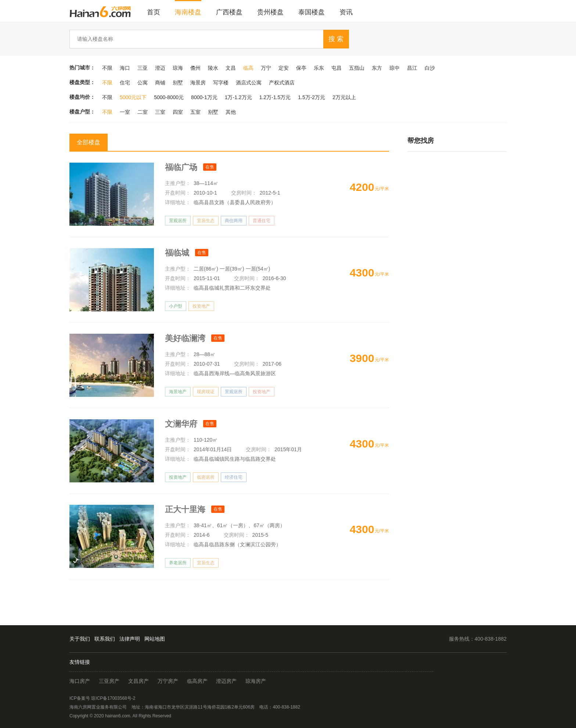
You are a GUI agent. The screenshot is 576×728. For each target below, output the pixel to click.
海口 (125, 68)
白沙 (430, 68)
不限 (107, 68)
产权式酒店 (282, 83)
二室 (143, 112)
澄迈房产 (226, 681)
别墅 (178, 83)
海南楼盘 (188, 12)
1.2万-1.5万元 (275, 97)
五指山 (357, 68)
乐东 (319, 68)
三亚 (143, 68)
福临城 (178, 253)
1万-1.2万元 (238, 97)
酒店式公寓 (249, 83)
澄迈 (160, 68)
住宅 (125, 83)
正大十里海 (186, 509)
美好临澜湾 (186, 338)
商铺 (160, 83)
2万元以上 (344, 97)
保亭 (301, 68)
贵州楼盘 (270, 12)
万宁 (266, 68)
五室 (195, 112)
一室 (125, 112)
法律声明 (130, 639)
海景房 (198, 83)
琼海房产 (256, 681)
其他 (231, 112)
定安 (284, 68)
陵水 (213, 68)
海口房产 (80, 681)
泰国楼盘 (312, 12)
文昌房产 (138, 681)
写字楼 (221, 83)
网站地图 (155, 639)
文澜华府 (182, 424)
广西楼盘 (229, 12)
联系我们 (105, 639)
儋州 (195, 68)
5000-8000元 (169, 97)
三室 (160, 112)
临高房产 (197, 681)
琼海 (178, 68)
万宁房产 (168, 681)
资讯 (346, 12)
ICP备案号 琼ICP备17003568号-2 (102, 698)
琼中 (395, 68)
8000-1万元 (204, 97)
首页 (154, 12)
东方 (377, 68)
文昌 (231, 68)
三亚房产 (109, 681)
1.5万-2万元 (312, 97)
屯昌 (336, 68)
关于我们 (80, 639)
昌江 (412, 68)
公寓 (143, 83)
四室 (178, 112)
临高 (248, 68)
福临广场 (182, 167)
